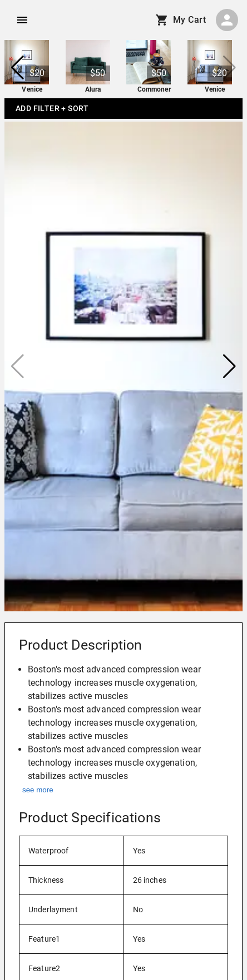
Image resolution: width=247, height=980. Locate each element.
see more (38, 790)
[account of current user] (22, 20)
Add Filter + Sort (52, 109)
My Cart (182, 20)
